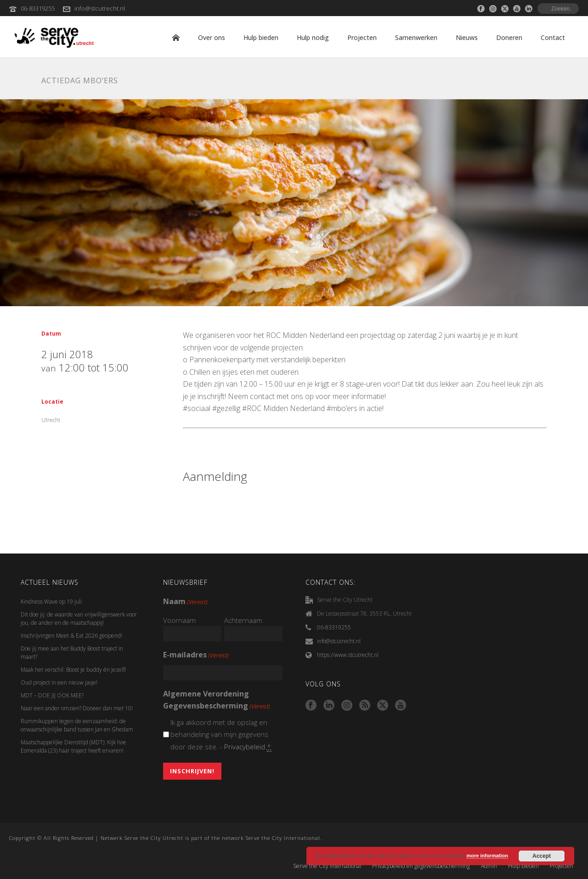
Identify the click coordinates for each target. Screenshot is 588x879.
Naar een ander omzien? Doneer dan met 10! (77, 708)
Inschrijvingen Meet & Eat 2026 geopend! (71, 636)
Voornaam (179, 620)
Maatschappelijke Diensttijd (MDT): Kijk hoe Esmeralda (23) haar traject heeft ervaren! (73, 746)
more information (487, 856)
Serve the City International (327, 866)
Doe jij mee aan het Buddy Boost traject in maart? (72, 653)
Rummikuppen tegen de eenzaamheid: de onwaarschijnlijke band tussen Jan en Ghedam (77, 725)
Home (176, 38)
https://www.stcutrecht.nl (348, 655)
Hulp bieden (261, 37)
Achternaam (243, 620)
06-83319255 (38, 8)
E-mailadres (196, 655)
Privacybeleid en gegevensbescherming (421, 866)
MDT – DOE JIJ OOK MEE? (52, 695)
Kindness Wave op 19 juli (51, 602)
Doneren (509, 37)
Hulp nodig (313, 37)
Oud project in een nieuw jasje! (59, 682)
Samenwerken (416, 37)
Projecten (362, 37)
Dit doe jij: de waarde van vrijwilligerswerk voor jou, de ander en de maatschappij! (79, 619)
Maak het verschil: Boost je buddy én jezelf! (74, 670)
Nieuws (467, 37)
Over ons (212, 37)
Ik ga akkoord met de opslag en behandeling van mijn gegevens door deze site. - (221, 735)
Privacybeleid (245, 747)
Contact (553, 37)
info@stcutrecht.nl (100, 8)
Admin (489, 866)
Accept (542, 856)
